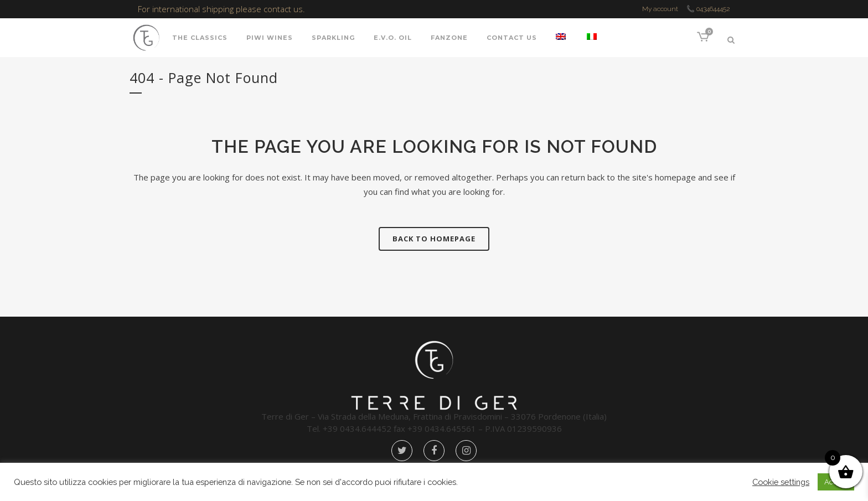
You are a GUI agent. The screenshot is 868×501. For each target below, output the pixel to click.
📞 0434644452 (708, 9)
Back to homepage (434, 239)
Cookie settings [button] (781, 482)
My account (660, 9)
